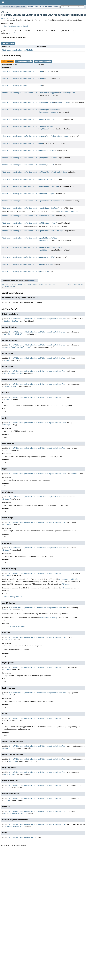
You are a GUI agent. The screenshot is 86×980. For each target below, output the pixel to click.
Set (59, 248)
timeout (41, 264)
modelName (42, 172)
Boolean (52, 151)
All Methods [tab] (8, 61)
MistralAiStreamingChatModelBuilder (43, 7)
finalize (22, 284)
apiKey (40, 71)
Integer (50, 165)
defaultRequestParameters (49, 110)
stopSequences (44, 231)
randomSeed (42, 194)
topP (39, 272)
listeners (42, 136)
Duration (49, 264)
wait (80, 284)
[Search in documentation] (72, 7)
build (40, 86)
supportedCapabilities (47, 238)
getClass (32, 284)
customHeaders (44, 93)
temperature (43, 257)
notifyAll (61, 284)
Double (56, 119)
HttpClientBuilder (46, 129)
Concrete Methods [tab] (43, 61)
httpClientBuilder (45, 127)
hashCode (42, 284)
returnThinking (44, 208)
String (47, 71)
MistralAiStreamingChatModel (14, 7)
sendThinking (43, 223)
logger (40, 143)
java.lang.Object (8, 18)
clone (4, 284)
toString (72, 284)
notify (51, 284)
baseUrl (41, 78)
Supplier (54, 93)
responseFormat (44, 201)
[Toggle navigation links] (3, 2)
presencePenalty (44, 186)
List (49, 136)
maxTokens (42, 165)
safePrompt (42, 216)
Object (11, 33)
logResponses (43, 158)
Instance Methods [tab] (24, 61)
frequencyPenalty (45, 119)
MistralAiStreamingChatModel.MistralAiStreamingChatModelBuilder (31, 71)
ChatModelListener (60, 136)
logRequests (43, 151)
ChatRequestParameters (48, 112)
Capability (43, 240)
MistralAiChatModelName (57, 172)
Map (61, 93)
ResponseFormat (58, 201)
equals (12, 284)
